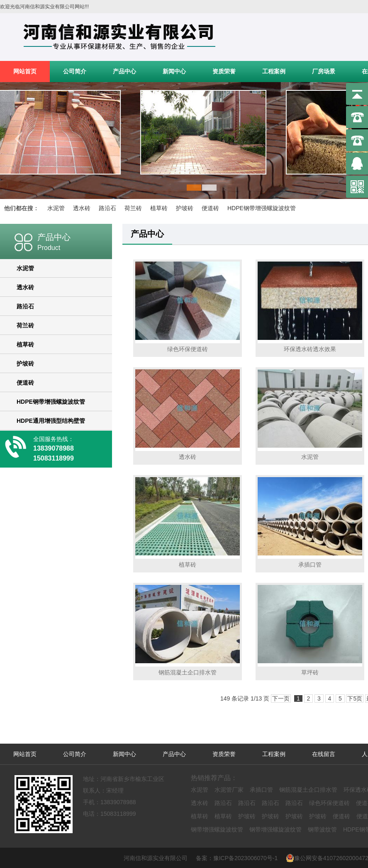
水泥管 (56, 208)
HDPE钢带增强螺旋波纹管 (262, 208)
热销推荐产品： (214, 778)
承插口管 (261, 790)
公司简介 (75, 71)
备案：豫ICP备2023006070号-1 (240, 858)
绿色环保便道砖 (329, 803)
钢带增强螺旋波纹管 (217, 829)
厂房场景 (324, 71)
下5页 (355, 698)
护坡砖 (185, 208)
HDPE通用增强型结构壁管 (51, 421)
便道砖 (210, 208)
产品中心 (124, 71)
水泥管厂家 (229, 790)
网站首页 (25, 71)
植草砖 (159, 208)
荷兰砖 (133, 208)
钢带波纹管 (322, 829)
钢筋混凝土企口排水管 (308, 790)
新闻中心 (174, 71)
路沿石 (107, 208)
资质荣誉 (224, 71)
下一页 (281, 698)
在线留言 (324, 754)
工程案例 (274, 71)
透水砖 (82, 208)
